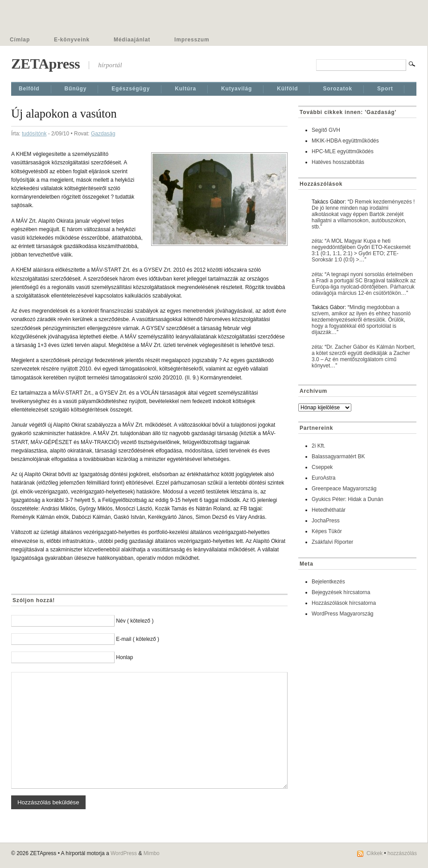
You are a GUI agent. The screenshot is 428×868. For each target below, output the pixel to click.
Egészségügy (131, 89)
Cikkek (374, 853)
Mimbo (152, 853)
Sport (385, 89)
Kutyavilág (237, 89)
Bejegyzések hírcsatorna (341, 592)
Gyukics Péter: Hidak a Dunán (348, 499)
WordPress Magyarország (343, 614)
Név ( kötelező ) (135, 621)
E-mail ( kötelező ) (138, 639)
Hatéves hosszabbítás (338, 162)
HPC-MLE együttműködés (343, 151)
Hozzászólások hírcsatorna (344, 603)
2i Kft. (319, 446)
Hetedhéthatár (329, 510)
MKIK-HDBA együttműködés (345, 141)
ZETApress (45, 64)
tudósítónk (34, 134)
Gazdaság (103, 134)
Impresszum (192, 40)
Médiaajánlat (132, 40)
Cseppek (322, 467)
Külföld (287, 89)
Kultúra (185, 89)
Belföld (29, 89)
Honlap (124, 657)
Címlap (20, 40)
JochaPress (326, 521)
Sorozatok (337, 89)
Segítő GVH (326, 130)
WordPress (124, 853)
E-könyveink (72, 40)
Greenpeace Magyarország (344, 489)
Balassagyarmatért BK (338, 456)
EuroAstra (323, 478)
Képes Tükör (327, 531)
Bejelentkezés (328, 582)
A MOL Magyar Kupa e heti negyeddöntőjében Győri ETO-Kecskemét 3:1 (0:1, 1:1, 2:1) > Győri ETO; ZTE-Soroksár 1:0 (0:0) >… (361, 250)
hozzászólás (402, 853)
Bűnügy (76, 89)
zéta (317, 241)
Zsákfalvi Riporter (332, 542)
